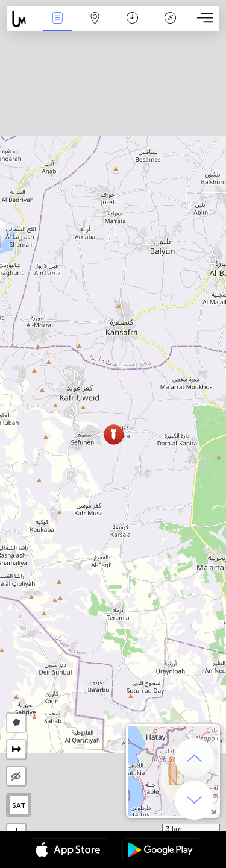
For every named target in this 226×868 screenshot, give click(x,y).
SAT (19, 805)
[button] (114, 434)
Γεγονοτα (57, 19)
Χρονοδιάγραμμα (132, 19)
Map (95, 19)
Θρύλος (170, 19)
